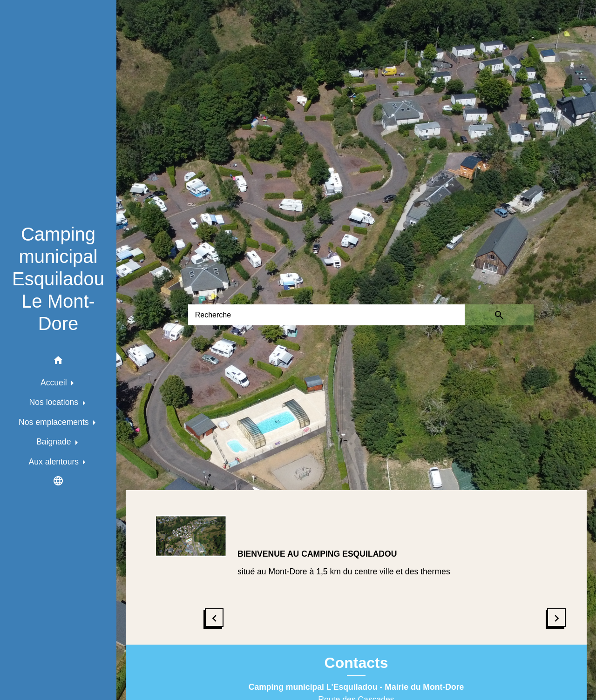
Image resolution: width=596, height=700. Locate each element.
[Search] (326, 315)
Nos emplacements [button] (55, 422)
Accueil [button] (55, 383)
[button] (58, 362)
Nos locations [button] (55, 402)
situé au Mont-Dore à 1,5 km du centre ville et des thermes (344, 572)
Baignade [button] (55, 442)
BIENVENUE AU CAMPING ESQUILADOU (317, 554)
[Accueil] (58, 279)
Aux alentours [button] (55, 462)
